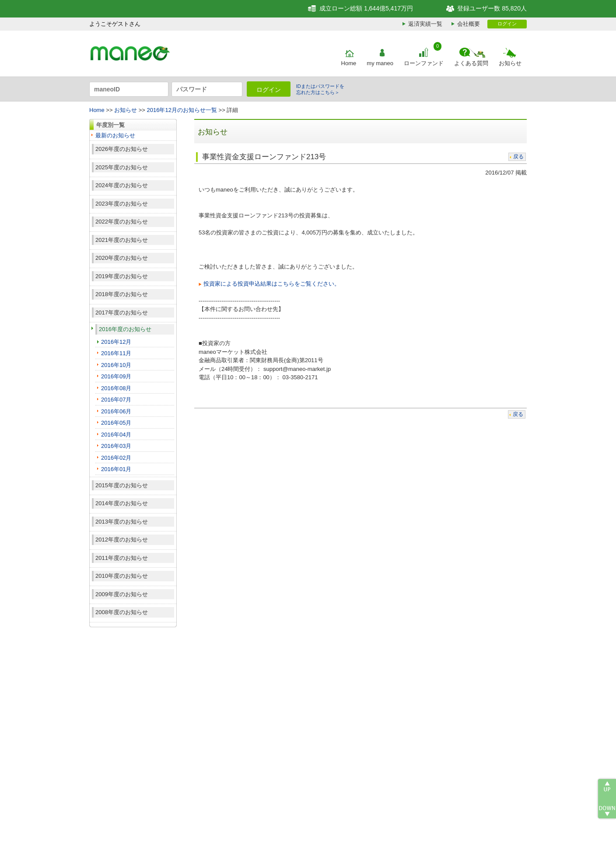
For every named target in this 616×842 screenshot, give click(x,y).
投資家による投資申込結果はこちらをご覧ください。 (272, 284)
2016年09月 (116, 376)
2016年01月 (116, 469)
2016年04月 (116, 435)
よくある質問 (471, 63)
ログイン (507, 24)
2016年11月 (116, 353)
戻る (518, 157)
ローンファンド (424, 63)
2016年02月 (116, 458)
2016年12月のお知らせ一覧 (182, 110)
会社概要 (469, 24)
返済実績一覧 (425, 24)
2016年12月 (116, 342)
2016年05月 (116, 423)
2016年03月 (116, 446)
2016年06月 (116, 411)
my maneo (380, 63)
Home (349, 63)
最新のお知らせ (115, 135)
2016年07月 (116, 400)
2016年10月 (116, 365)
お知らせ (510, 63)
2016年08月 (116, 388)
